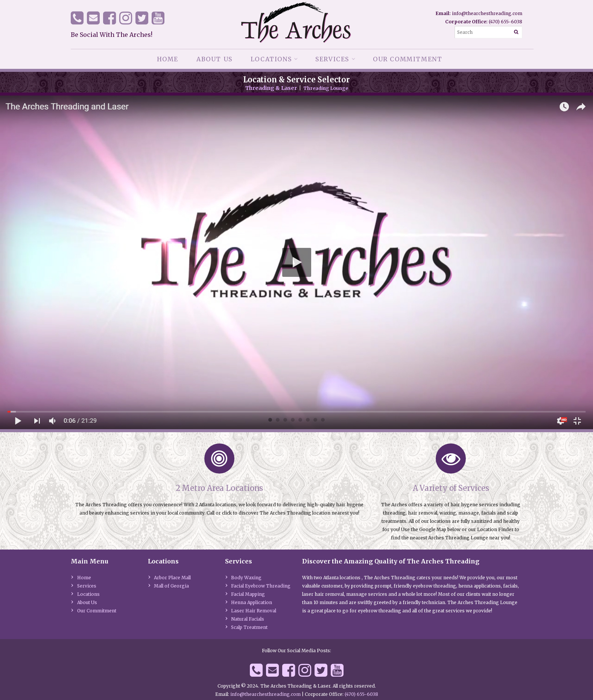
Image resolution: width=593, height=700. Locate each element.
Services (332, 59)
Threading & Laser (271, 88)
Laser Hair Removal (254, 611)
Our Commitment (407, 59)
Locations (271, 59)
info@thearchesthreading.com (487, 13)
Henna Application (252, 602)
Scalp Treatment (249, 627)
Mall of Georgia (171, 586)
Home (168, 59)
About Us (214, 59)
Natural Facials (248, 619)
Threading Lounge (326, 88)
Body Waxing (246, 578)
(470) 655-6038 (506, 22)
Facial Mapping (248, 594)
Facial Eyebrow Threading (261, 586)
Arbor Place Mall (172, 578)
